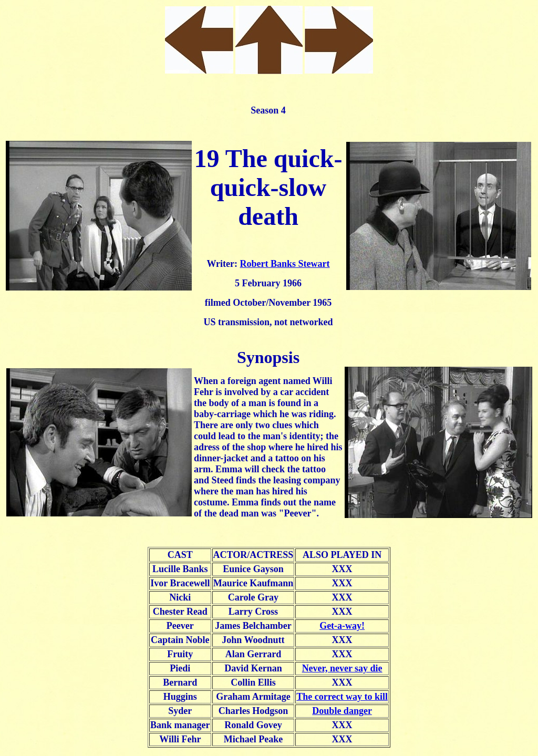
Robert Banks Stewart (285, 264)
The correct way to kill (342, 697)
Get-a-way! (342, 626)
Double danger (342, 711)
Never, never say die (342, 668)
